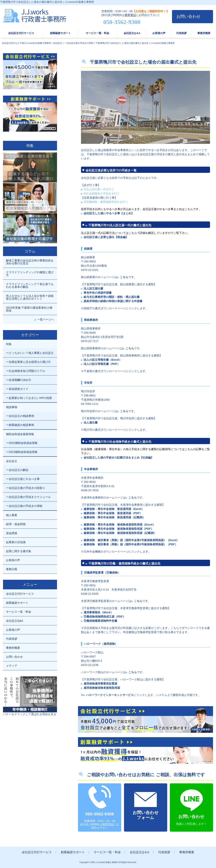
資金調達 (12, 533)
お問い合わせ (188, 16)
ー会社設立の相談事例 (20, 416)
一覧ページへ (46, 319)
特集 (9, 344)
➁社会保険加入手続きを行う (102, 193)
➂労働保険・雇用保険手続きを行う (106, 202)
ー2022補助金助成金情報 (22, 443)
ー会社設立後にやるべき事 (23, 479)
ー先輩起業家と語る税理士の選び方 (28, 362)
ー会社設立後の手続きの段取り (26, 488)
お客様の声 (159, 33)
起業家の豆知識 (16, 542)
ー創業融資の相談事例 (20, 425)
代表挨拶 (181, 33)
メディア (12, 666)
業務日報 (12, 569)
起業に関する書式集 (19, 551)
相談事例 (12, 407)
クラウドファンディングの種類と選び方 (30, 274)
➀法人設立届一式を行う (99, 189)
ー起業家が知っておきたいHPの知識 (29, 398)
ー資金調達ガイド (17, 389)
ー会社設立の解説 (17, 470)
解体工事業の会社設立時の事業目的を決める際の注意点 (30, 262)
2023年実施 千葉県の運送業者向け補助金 (29, 309)
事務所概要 (204, 33)
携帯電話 (130, 15)
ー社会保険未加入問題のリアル (26, 371)
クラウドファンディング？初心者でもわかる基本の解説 (30, 285)
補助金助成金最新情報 (20, 434)
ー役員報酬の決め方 (19, 380)
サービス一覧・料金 (97, 33)
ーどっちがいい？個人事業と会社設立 (30, 353)
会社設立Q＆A (132, 33)
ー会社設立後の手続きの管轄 (24, 506)
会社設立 (12, 461)
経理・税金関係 (16, 524)
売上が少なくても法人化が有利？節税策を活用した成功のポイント (30, 297)
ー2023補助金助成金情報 (22, 452)
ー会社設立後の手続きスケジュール (28, 497)
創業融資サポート (60, 33)
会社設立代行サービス (21, 33)
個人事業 (12, 515)
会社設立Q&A (15, 621)
